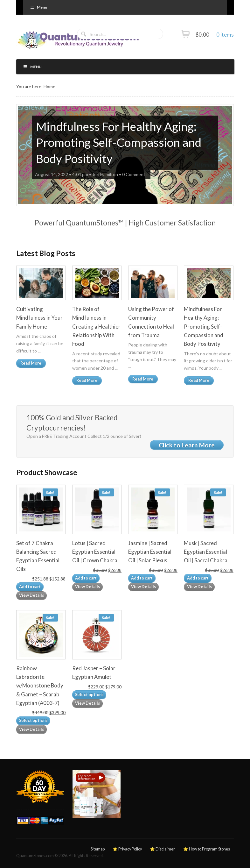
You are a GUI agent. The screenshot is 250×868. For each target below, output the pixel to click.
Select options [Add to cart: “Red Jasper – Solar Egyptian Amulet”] (89, 695)
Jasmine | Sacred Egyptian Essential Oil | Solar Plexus (150, 552)
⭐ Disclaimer (162, 849)
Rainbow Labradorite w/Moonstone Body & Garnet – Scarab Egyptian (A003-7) (40, 686)
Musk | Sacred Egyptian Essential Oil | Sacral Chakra (206, 552)
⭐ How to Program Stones (207, 849)
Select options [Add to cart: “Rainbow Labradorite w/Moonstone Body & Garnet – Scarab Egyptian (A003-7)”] (33, 720)
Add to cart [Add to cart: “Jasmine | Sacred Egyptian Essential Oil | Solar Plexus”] (142, 578)
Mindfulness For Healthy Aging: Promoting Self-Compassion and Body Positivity (119, 143)
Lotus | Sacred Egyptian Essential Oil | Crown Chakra (95, 552)
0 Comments (135, 174)
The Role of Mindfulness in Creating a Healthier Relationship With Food (96, 326)
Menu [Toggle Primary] (38, 7)
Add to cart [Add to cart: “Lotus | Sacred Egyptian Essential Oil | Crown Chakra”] (86, 578)
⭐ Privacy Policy (127, 849)
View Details (31, 595)
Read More (31, 363)
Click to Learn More (187, 445)
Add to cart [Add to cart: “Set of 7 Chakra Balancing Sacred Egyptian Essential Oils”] (30, 587)
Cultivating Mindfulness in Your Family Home (39, 318)
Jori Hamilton (105, 174)
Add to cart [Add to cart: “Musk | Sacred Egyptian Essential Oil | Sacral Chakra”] (198, 578)
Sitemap (98, 849)
